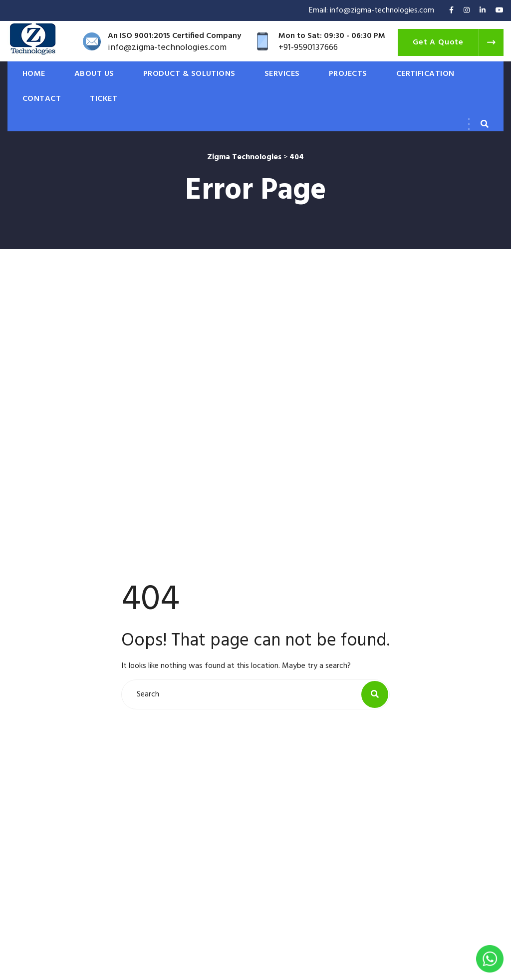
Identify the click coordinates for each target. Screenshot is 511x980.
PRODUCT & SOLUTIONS (189, 74)
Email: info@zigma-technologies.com (372, 10)
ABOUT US (94, 74)
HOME (34, 74)
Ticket (104, 99)
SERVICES (282, 74)
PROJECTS (348, 74)
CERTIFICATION (425, 74)
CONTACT (42, 99)
